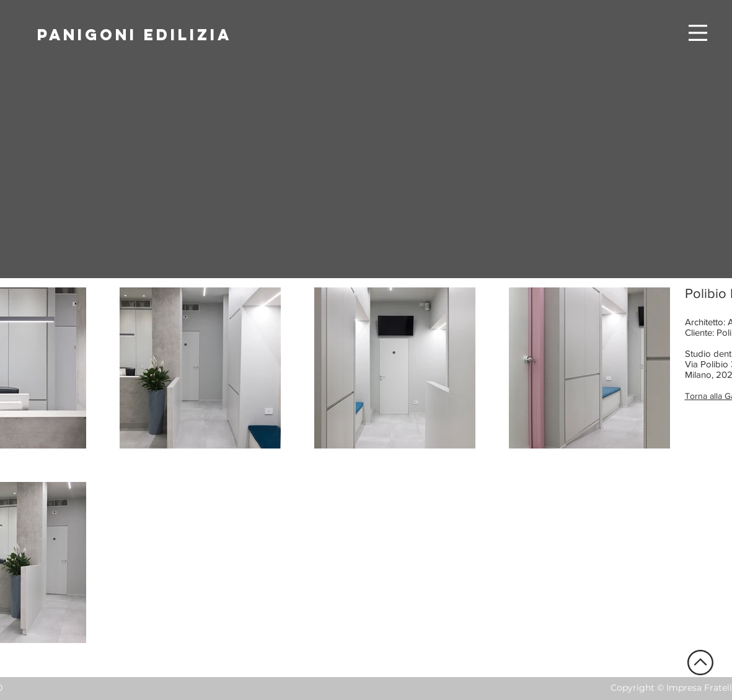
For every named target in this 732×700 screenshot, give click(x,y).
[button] (698, 33)
